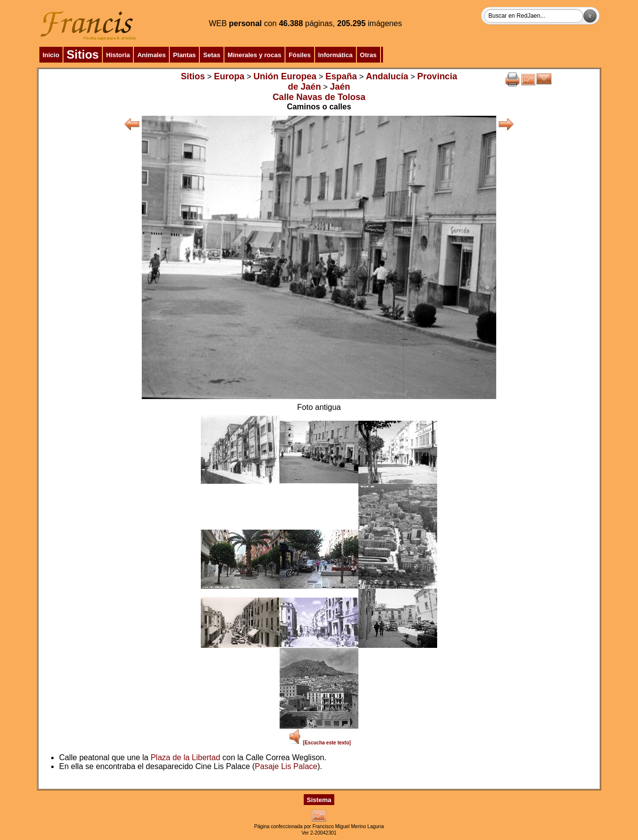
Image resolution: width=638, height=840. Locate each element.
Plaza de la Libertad (185, 757)
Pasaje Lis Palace (286, 766)
